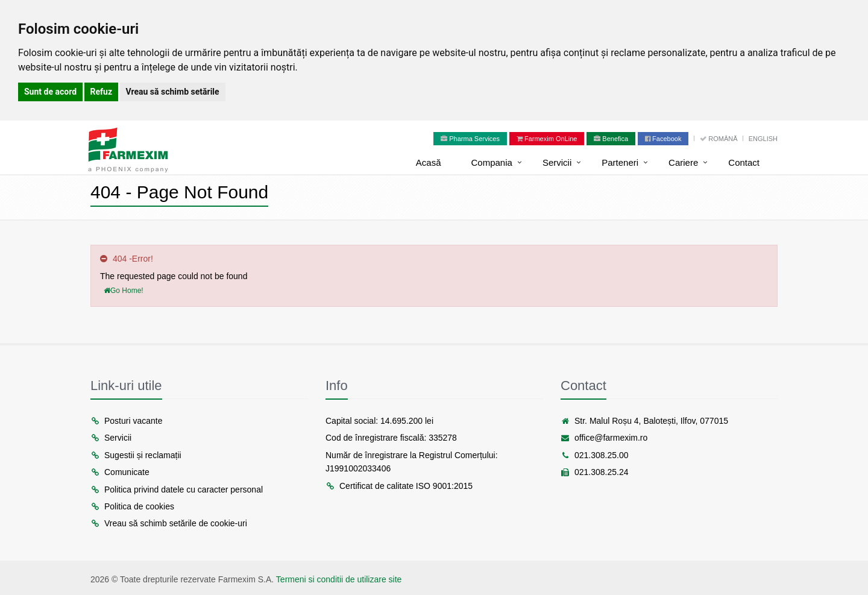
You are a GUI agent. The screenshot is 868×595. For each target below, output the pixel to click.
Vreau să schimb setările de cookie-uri (169, 523)
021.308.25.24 (595, 472)
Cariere (683, 162)
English (763, 139)
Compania (492, 162)
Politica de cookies (132, 506)
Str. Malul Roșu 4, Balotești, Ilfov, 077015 (644, 421)
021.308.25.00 (595, 455)
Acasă (429, 162)
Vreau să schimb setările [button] (173, 92)
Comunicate (120, 472)
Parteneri (620, 162)
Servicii (557, 162)
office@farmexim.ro (604, 438)
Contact (744, 162)
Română (719, 139)
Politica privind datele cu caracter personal (177, 490)
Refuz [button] (102, 92)
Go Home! (124, 291)
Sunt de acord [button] (50, 92)
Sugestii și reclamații (136, 455)
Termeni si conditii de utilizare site (339, 579)
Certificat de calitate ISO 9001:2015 (399, 486)
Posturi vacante (127, 421)
